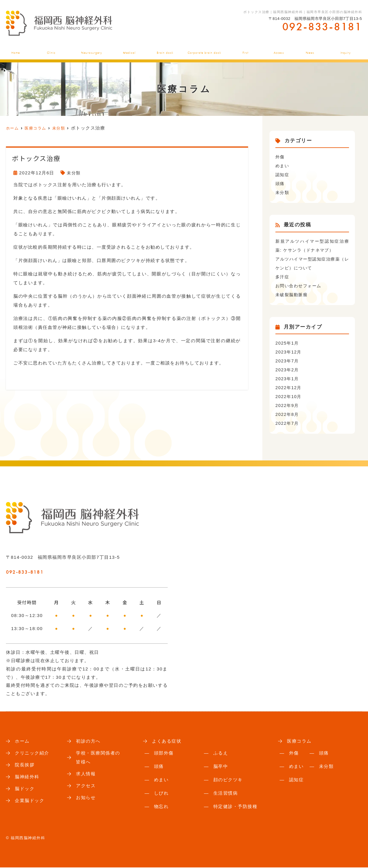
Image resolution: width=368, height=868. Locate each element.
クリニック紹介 (50, 50)
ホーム (14, 50)
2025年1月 (288, 343)
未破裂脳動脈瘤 (293, 295)
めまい (283, 166)
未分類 (74, 173)
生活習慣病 (226, 794)
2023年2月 (288, 370)
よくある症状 (130, 50)
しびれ (161, 794)
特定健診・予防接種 (235, 807)
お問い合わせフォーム (300, 286)
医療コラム (300, 741)
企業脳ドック (205, 50)
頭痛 (280, 183)
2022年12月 (289, 388)
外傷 (280, 157)
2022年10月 (289, 396)
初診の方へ (246, 50)
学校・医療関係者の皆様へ (99, 759)
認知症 (283, 175)
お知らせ (310, 50)
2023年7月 (288, 361)
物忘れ (161, 807)
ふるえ (221, 753)
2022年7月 (288, 423)
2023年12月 (289, 352)
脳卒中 (221, 767)
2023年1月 (288, 379)
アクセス (279, 50)
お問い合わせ (347, 50)
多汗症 (283, 277)
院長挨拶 (25, 766)
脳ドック (167, 50)
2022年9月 (288, 405)
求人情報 (86, 776)
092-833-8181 (42, 570)
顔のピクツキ (228, 780)
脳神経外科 (92, 50)
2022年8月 (288, 414)
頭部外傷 (164, 753)
